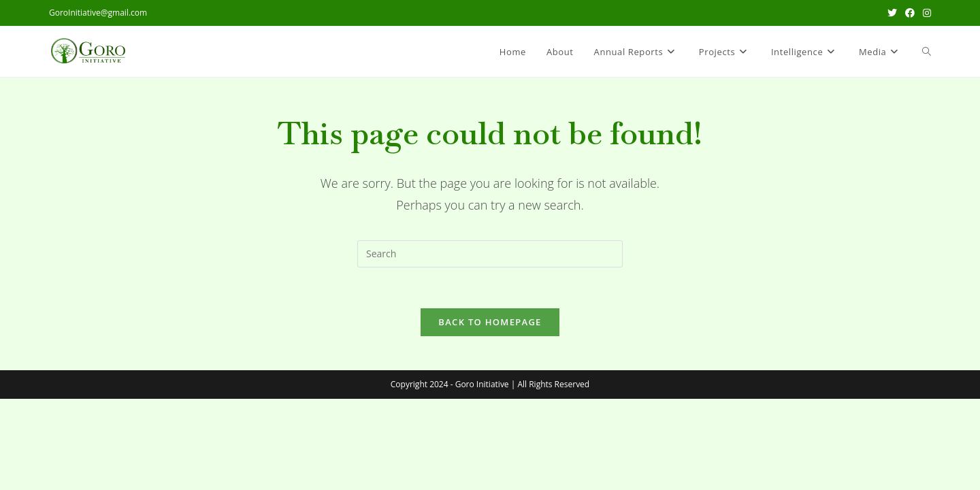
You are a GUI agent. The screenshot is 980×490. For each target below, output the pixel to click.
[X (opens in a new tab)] (892, 13)
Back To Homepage (490, 322)
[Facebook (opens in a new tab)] (910, 13)
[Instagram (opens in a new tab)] (925, 13)
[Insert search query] (490, 254)
